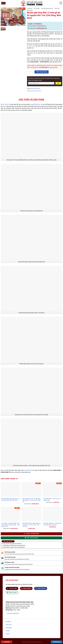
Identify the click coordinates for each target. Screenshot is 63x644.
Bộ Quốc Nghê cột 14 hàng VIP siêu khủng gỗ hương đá (52, 524)
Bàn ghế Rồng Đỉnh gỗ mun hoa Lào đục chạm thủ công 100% (10, 499)
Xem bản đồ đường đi (13, 613)
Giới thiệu (8, 622)
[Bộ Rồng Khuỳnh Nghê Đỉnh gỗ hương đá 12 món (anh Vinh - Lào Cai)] (31, 514)
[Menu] (3, 3)
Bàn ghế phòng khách (47, 8)
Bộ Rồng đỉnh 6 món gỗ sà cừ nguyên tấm (52, 499)
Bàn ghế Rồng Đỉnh (36, 89)
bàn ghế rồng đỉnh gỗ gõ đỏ (35, 91)
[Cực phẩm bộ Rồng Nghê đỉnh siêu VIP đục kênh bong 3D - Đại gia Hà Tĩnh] (10, 514)
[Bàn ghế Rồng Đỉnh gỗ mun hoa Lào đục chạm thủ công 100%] (10, 490)
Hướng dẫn (9, 628)
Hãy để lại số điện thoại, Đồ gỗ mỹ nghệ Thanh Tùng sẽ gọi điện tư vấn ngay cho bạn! (44, 79)
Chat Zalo (57, 642)
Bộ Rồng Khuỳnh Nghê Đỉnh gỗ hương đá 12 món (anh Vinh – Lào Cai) (31, 525)
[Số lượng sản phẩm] (30, 72)
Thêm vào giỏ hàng (42, 72)
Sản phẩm (37, 8)
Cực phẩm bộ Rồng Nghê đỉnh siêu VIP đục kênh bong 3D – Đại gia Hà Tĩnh (10, 525)
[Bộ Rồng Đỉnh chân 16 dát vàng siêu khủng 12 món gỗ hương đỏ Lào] (31, 490)
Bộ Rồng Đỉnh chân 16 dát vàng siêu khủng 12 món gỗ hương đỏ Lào (31, 500)
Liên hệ (8, 634)
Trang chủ (30, 8)
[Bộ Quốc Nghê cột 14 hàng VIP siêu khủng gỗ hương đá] (52, 514)
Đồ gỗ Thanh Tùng (6, 104)
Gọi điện (7, 642)
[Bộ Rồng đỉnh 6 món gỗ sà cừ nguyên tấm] (52, 490)
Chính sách (9, 625)
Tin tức (8, 631)
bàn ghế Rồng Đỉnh (35, 104)
